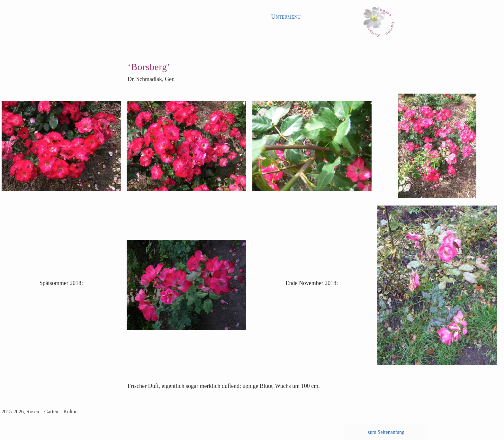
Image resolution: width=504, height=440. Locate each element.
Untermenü (286, 16)
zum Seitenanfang (386, 432)
